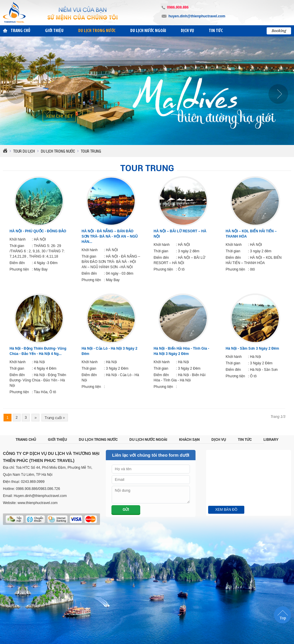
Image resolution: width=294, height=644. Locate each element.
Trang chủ (26, 439)
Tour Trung (147, 168)
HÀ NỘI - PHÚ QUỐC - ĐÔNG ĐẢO (38, 231)
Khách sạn (189, 439)
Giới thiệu (57, 439)
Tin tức (245, 439)
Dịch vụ (219, 439)
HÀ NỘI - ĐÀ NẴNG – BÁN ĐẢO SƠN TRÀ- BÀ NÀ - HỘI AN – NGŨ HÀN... (110, 236)
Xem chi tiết (59, 116)
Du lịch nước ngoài (148, 439)
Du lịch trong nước (98, 439)
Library (271, 439)
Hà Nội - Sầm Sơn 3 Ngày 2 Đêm (253, 348)
